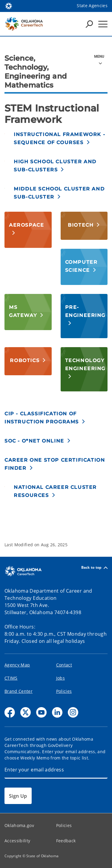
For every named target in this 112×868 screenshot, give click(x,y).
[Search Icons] (89, 24)
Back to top (94, 568)
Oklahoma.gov (19, 825)
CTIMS (11, 678)
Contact (64, 665)
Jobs (60, 678)
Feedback (66, 841)
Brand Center (19, 691)
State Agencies (92, 6)
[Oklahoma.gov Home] (9, 6)
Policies (64, 691)
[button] (61, 138)
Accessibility (17, 841)
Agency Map (17, 665)
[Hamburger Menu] (103, 24)
